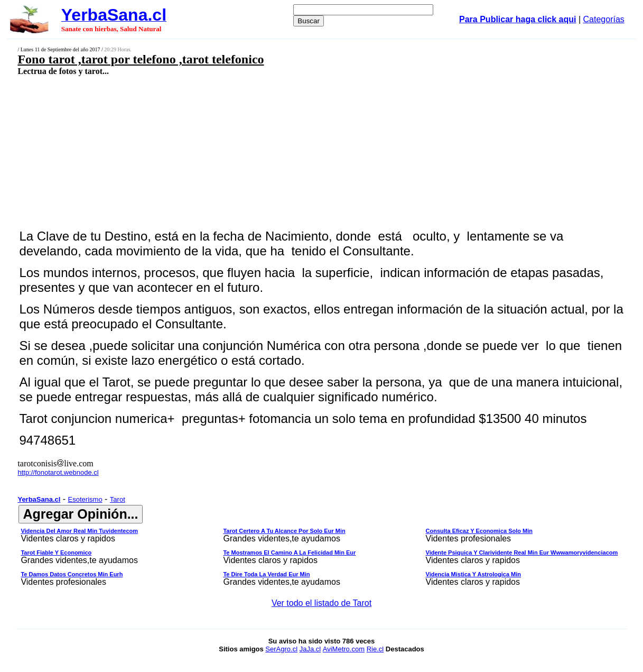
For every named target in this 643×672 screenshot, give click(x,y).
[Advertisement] (265, 152)
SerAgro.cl (281, 649)
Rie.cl (375, 649)
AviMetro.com (344, 649)
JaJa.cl (310, 649)
